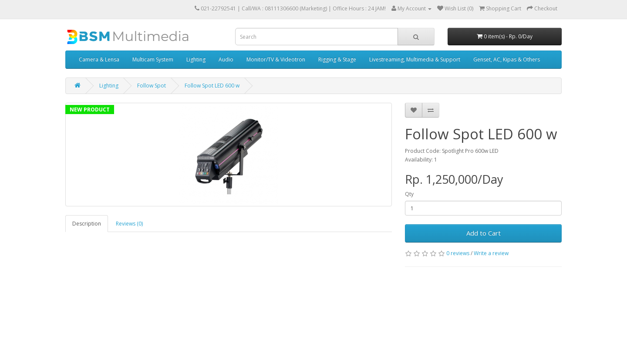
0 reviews (458, 253)
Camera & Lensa (99, 59)
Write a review (491, 253)
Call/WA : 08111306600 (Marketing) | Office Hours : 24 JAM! (314, 8)
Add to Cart (484, 233)
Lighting (196, 59)
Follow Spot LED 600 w (212, 86)
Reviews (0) (129, 224)
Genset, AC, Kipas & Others (507, 59)
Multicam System (153, 59)
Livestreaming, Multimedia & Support (415, 59)
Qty (409, 194)
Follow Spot (152, 86)
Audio (226, 59)
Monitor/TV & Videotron (276, 59)
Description (87, 224)
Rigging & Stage (337, 59)
